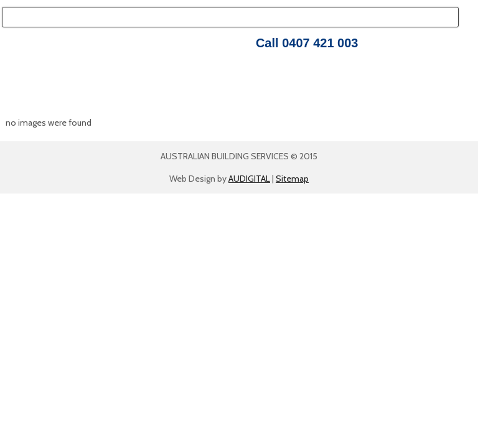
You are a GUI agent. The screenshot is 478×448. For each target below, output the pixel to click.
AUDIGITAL (249, 179)
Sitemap (292, 179)
